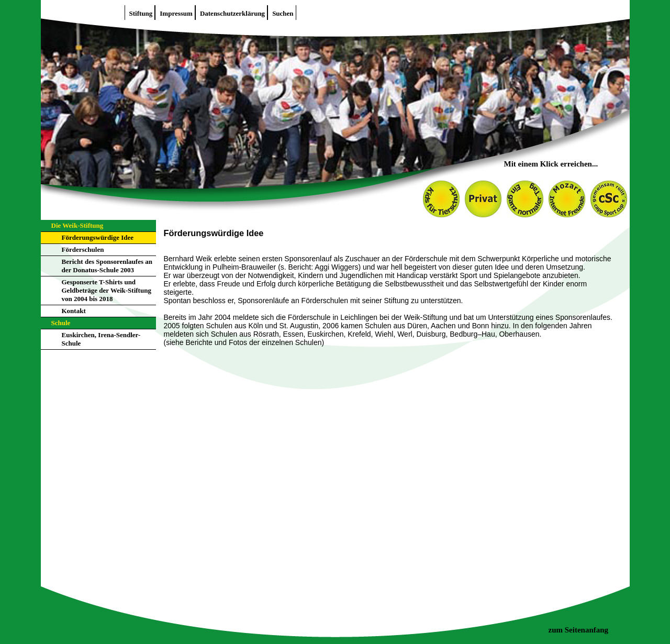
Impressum (176, 13)
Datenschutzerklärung (232, 13)
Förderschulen (83, 249)
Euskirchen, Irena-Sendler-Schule (101, 339)
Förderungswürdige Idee (98, 237)
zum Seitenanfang (579, 630)
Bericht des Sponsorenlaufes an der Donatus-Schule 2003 (107, 266)
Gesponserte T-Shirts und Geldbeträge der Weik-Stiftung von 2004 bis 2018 (107, 290)
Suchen (283, 13)
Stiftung (141, 13)
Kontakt (74, 311)
